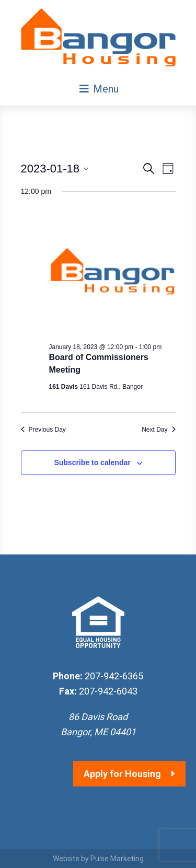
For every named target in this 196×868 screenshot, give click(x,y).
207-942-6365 (114, 676)
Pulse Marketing (117, 859)
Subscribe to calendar (92, 462)
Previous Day (43, 430)
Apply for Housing (122, 774)
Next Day (158, 430)
